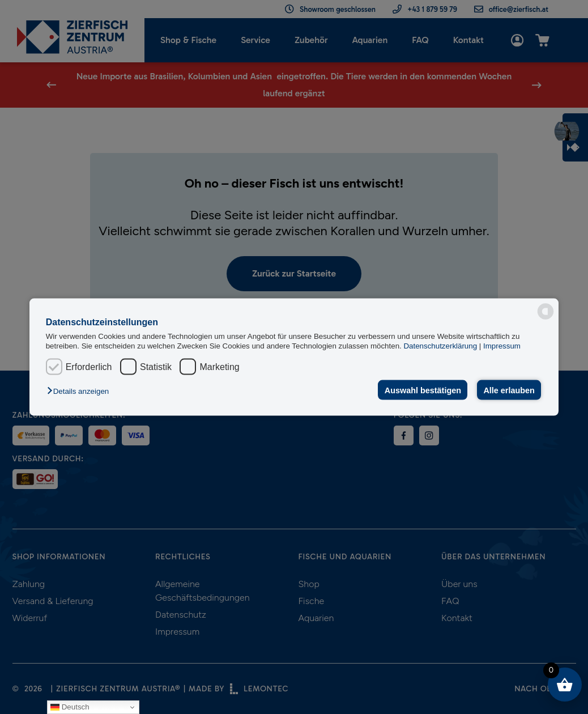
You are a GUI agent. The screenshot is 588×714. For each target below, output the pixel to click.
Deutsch (70, 707)
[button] (81, 391)
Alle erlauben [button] (509, 390)
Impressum (502, 346)
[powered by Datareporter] (546, 312)
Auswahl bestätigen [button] (423, 390)
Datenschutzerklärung (441, 346)
